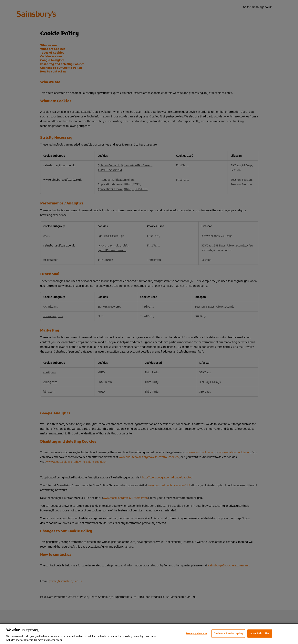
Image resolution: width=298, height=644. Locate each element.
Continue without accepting (228, 633)
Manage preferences (197, 633)
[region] (149, 634)
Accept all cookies (260, 633)
